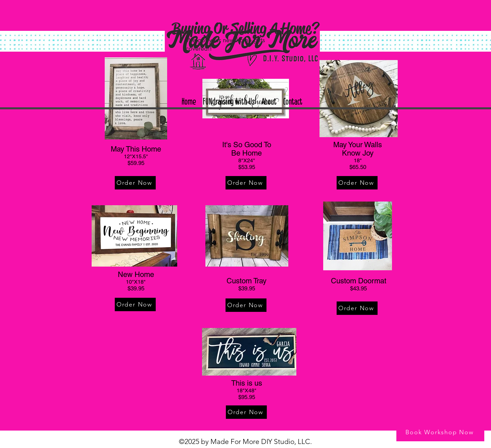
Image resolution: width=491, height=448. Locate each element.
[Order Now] (135, 183)
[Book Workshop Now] (440, 432)
